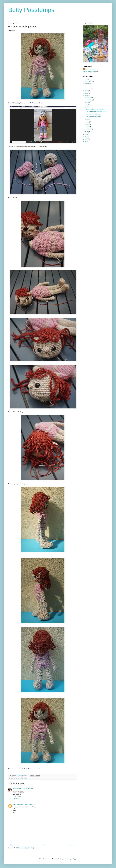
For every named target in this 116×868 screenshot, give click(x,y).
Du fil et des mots (89, 81)
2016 (87, 142)
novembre (89, 100)
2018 (87, 137)
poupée (26, 778)
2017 (87, 139)
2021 (87, 96)
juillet (88, 105)
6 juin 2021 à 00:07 (28, 789)
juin (88, 107)
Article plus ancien (71, 845)
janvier (89, 129)
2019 (87, 134)
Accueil (43, 845)
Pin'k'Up (87, 79)
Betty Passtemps (31, 10)
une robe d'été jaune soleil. (94, 116)
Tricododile (88, 83)
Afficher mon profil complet (90, 72)
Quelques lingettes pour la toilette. (96, 109)
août (88, 102)
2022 (87, 93)
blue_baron (63, 859)
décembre (89, 98)
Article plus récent (14, 845)
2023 (87, 91)
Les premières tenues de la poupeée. (96, 112)
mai (88, 119)
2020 (87, 132)
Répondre (16, 799)
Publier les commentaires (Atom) (25, 848)
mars (88, 124)
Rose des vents (18, 789)
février (88, 127)
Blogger (75, 859)
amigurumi (16, 778)
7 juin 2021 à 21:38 (29, 804)
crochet (21, 778)
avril (88, 122)
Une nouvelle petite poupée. (94, 114)
